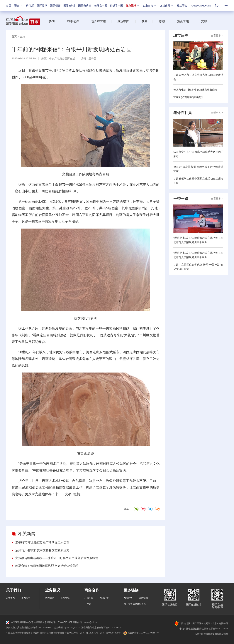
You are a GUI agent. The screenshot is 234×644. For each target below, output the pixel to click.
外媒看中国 (116, 6)
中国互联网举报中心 (18, 622)
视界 (145, 21)
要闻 (52, 21)
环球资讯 (50, 598)
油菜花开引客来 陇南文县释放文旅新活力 (42, 550)
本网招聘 (26, 598)
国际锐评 (55, 6)
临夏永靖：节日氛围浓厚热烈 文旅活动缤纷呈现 (47, 566)
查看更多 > (217, 36)
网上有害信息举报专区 (135, 604)
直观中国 (123, 21)
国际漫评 (42, 6)
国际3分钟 (69, 6)
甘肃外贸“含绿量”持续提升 (188, 97)
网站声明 (128, 598)
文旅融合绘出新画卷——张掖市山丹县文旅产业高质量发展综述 (57, 558)
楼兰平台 (182, 6)
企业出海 (150, 6)
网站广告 (104, 598)
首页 (9, 6)
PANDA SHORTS (201, 6)
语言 (19, 6)
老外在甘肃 (99, 21)
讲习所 (30, 6)
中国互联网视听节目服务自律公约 (23, 633)
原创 (162, 21)
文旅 (204, 21)
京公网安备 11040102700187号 (141, 633)
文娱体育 (167, 6)
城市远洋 (133, 6)
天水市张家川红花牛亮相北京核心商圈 (195, 90)
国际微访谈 (85, 6)
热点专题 (183, 21)
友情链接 (143, 598)
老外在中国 (101, 6)
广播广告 (89, 598)
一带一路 (181, 199)
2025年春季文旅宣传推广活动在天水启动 (42, 542)
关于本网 (11, 598)
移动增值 (65, 598)
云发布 (88, 604)
